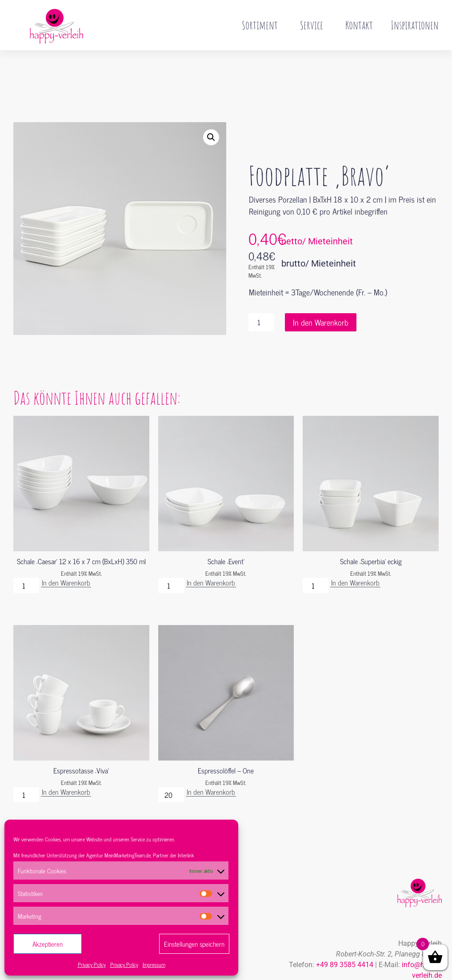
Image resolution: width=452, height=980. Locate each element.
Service (314, 25)
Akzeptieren (48, 944)
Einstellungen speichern (194, 944)
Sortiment (262, 25)
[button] (211, 119)
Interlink (186, 855)
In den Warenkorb (321, 303)
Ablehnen (121, 944)
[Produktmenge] (261, 303)
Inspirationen (415, 25)
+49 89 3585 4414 (345, 946)
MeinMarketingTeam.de (128, 855)
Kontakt (359, 25)
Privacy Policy (92, 964)
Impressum (154, 964)
